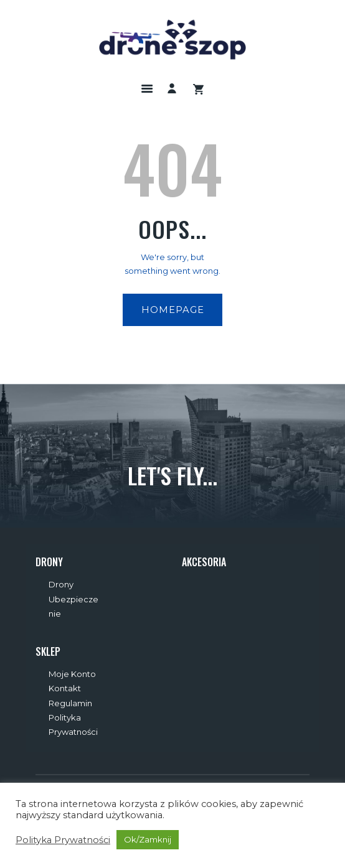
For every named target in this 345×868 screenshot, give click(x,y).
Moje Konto (72, 674)
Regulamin (70, 703)
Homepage (173, 310)
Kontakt (65, 688)
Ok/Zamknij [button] (148, 839)
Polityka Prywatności (63, 840)
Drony (61, 584)
